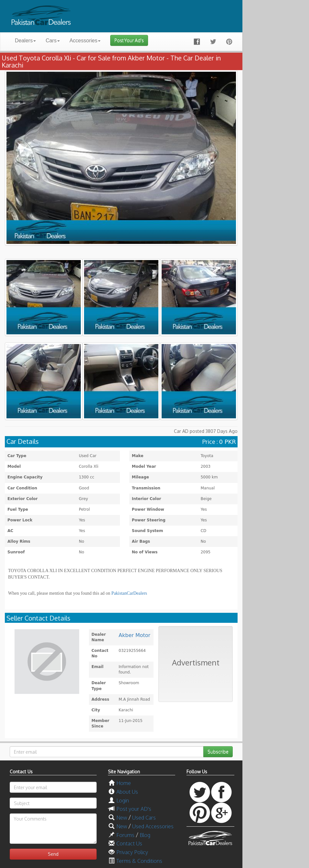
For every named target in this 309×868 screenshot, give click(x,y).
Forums (125, 835)
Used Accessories (153, 826)
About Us (127, 792)
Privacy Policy (132, 852)
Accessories (85, 41)
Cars (53, 41)
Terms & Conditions (139, 861)
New (122, 818)
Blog (145, 835)
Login (123, 800)
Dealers (25, 41)
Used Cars (144, 818)
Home (124, 783)
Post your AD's (134, 809)
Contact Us (129, 843)
